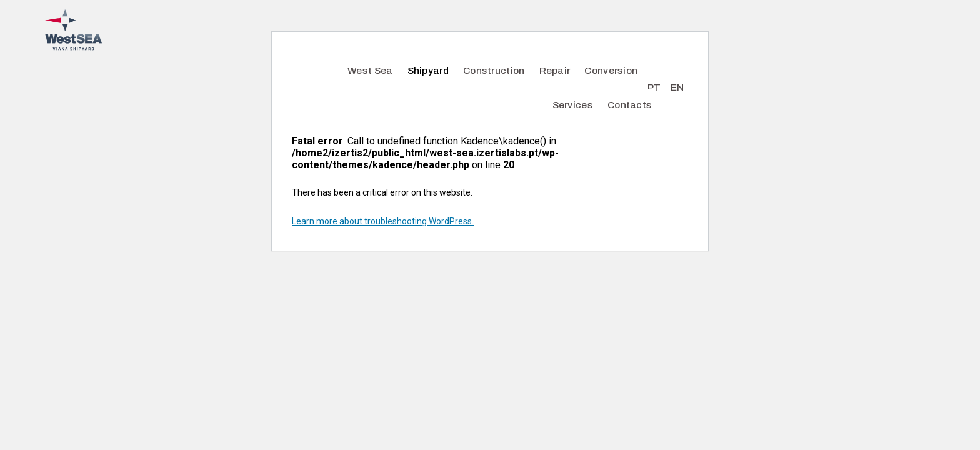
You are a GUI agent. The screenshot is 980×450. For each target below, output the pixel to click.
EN (677, 87)
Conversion (611, 70)
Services (573, 105)
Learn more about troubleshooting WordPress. (383, 221)
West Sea (370, 70)
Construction (494, 70)
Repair (555, 70)
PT (654, 87)
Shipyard (428, 70)
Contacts (630, 105)
